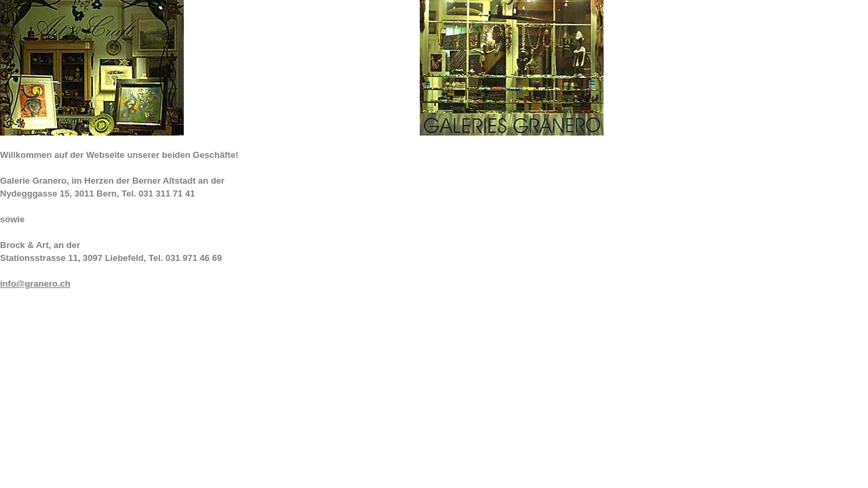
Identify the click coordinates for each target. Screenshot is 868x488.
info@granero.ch (35, 284)
